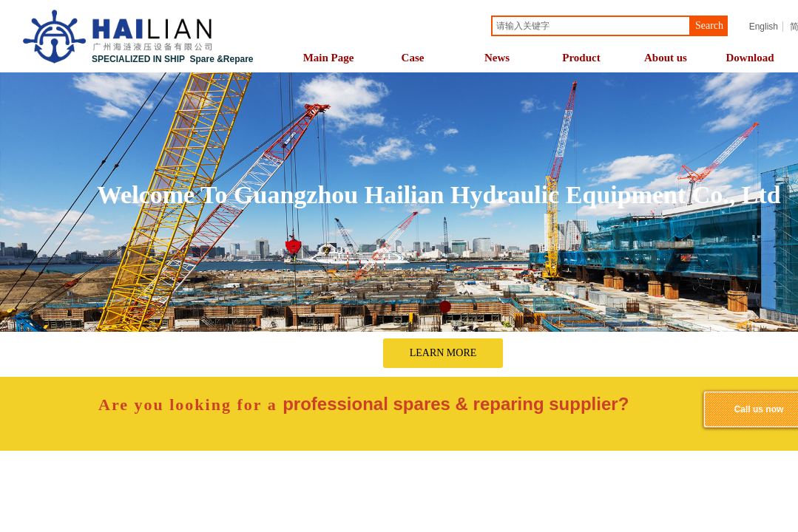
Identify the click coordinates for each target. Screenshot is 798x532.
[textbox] (591, 26)
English (764, 27)
